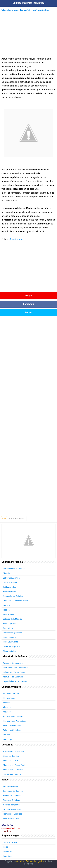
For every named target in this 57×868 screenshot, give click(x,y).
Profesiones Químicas (13, 814)
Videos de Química (11, 818)
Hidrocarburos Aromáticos (14, 721)
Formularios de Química (13, 751)
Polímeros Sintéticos (12, 730)
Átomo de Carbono (11, 694)
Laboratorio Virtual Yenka (14, 672)
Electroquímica (9, 651)
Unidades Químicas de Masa (15, 601)
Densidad (7, 605)
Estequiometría (10, 637)
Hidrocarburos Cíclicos (13, 716)
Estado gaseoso (10, 623)
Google (28, 296)
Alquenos (7, 707)
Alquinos (7, 712)
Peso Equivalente (10, 642)
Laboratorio (8, 851)
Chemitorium (16, 239)
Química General (10, 842)
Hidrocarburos (9, 698)
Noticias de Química (12, 805)
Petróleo (7, 735)
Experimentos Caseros (13, 663)
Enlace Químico (10, 592)
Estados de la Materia (12, 619)
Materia (6, 573)
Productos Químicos (12, 809)
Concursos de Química (13, 791)
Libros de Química (11, 756)
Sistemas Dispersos (12, 646)
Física (6, 847)
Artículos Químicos (11, 786)
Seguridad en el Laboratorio (15, 681)
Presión (6, 610)
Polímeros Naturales (12, 726)
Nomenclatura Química (13, 596)
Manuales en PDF (11, 761)
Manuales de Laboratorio (14, 677)
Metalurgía (8, 739)
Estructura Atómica (11, 578)
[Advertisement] (29, 34)
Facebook (29, 304)
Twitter (28, 313)
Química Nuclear (10, 582)
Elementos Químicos (12, 796)
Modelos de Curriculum (13, 770)
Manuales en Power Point (14, 765)
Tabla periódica (10, 587)
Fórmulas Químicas (11, 800)
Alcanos (7, 703)
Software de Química (12, 774)
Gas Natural (8, 628)
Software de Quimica (17, 519)
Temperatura (9, 614)
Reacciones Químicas (12, 633)
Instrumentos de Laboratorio (15, 668)
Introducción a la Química (14, 569)
